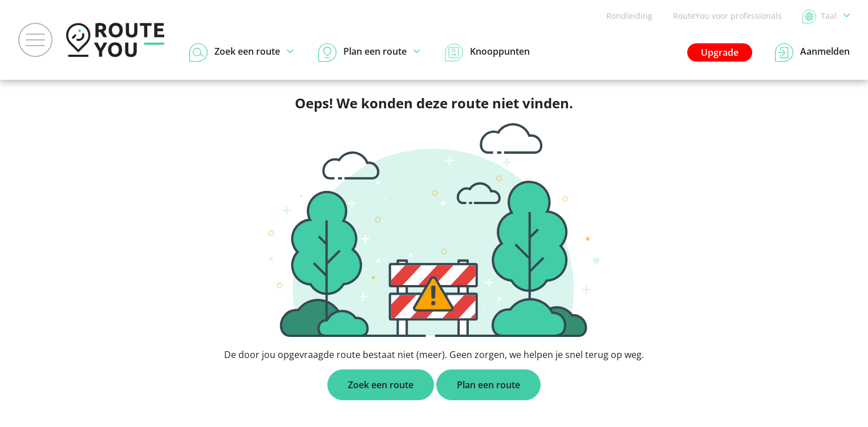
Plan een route (488, 385)
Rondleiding (629, 16)
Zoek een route (381, 385)
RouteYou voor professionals (727, 16)
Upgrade (720, 52)
